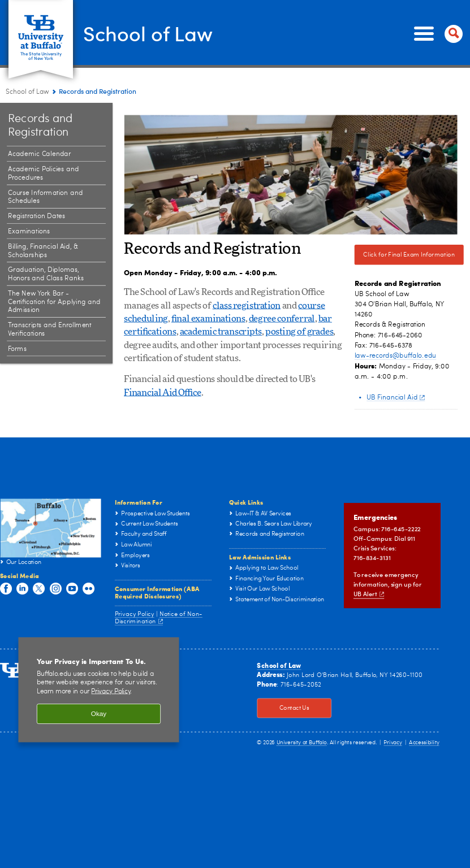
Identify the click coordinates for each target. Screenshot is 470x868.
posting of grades (299, 332)
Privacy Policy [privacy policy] (111, 692)
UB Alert (369, 594)
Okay (99, 713)
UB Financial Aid (396, 397)
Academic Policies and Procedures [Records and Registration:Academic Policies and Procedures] (44, 174)
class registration (247, 306)
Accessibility (424, 743)
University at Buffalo (302, 743)
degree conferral (282, 319)
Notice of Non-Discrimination (159, 618)
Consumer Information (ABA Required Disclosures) (157, 592)
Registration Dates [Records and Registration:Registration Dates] (36, 216)
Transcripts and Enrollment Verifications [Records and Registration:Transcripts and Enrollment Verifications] (50, 330)
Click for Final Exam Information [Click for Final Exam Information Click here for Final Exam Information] (405, 255)
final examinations (208, 319)
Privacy (393, 743)
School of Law (148, 33)
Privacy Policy (135, 613)
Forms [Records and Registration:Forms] (17, 349)
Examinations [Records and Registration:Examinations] (29, 232)
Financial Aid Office (163, 393)
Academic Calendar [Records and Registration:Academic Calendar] (40, 154)
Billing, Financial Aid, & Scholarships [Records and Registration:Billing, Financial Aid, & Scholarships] (43, 251)
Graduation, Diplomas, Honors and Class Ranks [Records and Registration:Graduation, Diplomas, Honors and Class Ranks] (46, 274)
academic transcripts (221, 332)
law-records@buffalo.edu (396, 355)
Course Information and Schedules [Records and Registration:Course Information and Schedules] (45, 197)
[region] (98, 690)
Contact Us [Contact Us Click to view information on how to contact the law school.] (283, 708)
